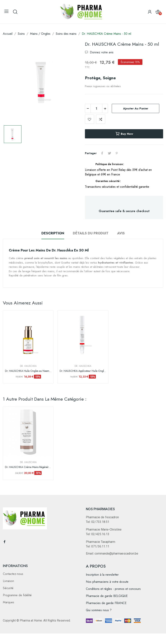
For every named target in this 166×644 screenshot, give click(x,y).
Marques (9, 602)
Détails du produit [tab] (91, 233)
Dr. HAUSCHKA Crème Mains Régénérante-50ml (28, 467)
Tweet (109, 153)
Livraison (8, 581)
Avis (121, 233)
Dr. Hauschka (28, 366)
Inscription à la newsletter (102, 575)
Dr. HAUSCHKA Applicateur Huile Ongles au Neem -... (83, 371)
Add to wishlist (90, 119)
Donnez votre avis (101, 52)
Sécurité (8, 588)
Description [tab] (53, 233)
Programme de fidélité (17, 595)
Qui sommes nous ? (99, 610)
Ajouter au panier (136, 108)
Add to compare (101, 119)
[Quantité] (96, 108)
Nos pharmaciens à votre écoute (107, 582)
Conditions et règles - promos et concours (113, 589)
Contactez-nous (13, 574)
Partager (102, 153)
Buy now (124, 134)
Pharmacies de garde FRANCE (106, 603)
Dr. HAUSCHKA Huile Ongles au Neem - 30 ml (28, 371)
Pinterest (117, 153)
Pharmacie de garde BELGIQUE (107, 596)
